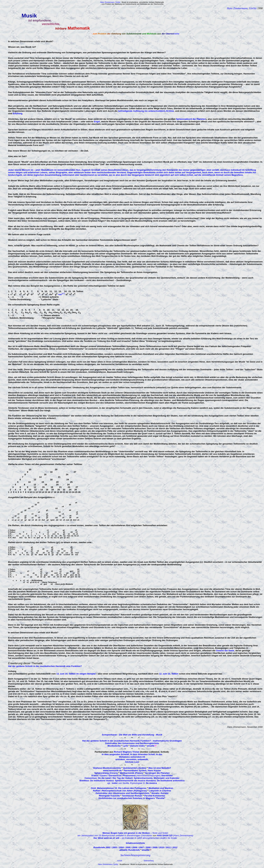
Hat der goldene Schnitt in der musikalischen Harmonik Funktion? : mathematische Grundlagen (132, 741)
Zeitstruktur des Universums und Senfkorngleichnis (132, 743)
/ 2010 (161, 847)
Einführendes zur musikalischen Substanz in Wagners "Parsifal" (132, 798)
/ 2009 (155, 847)
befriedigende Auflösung (131, 111)
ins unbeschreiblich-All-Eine (159, 111)
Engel (97, 122)
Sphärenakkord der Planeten (191, 119)
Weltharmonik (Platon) (131, 773)
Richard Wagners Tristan (127, 752)
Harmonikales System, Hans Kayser (142, 770)
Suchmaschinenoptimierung (135, 855)
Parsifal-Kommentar (155, 796)
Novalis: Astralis (160, 793)
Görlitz (253, 8)
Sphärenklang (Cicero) (106, 773)
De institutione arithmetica (170, 781)
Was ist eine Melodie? (160, 768)
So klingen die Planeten (157, 773)
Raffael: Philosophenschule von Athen (113, 791)
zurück (120, 861)
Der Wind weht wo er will (108, 838)
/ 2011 (168, 847)
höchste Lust (132, 762)
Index (142, 746)
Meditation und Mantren (161, 788)
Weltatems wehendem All (132, 757)
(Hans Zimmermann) (175, 835)
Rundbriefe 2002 (102, 847)
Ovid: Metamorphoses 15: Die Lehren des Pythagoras (119, 788)
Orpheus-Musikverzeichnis (107, 768)
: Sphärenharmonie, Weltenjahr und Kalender (156, 778)
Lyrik (125, 746)
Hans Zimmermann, (106, 864)
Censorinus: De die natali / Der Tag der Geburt (109, 778)
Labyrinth (160, 791)
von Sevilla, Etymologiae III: (132, 783)
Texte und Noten (160, 833)
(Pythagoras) (140, 791)
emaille (151, 746)
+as (60, 294)
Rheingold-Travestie (109, 796)
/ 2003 (114, 847)
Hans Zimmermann (237, 8)
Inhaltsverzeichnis (135, 843)
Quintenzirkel (135, 768)
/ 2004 (121, 847)
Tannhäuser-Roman (132, 796)
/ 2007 (141, 847)
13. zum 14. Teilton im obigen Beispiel (76, 674)
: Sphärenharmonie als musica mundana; (135, 781)
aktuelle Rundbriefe (130, 850)
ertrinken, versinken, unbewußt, (132, 759)
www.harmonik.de (112, 770)
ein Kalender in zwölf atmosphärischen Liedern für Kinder (150, 838)
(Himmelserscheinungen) (132, 776)
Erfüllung (17, 113)
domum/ (134, 746)
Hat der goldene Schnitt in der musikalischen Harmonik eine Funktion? (45, 666)
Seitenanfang (149, 861)
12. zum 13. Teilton (169, 674)
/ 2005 (128, 847)
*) (64, 294)
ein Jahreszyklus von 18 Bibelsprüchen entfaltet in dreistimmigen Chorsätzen (115, 835)
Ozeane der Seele (225, 651)
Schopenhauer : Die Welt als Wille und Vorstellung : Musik (132, 735)
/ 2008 (148, 847)
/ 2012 (174, 847)
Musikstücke (114, 746)
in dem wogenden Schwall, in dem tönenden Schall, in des (132, 754)
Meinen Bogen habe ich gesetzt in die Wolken (127, 833)
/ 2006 (135, 847)
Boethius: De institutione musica (96, 781)
